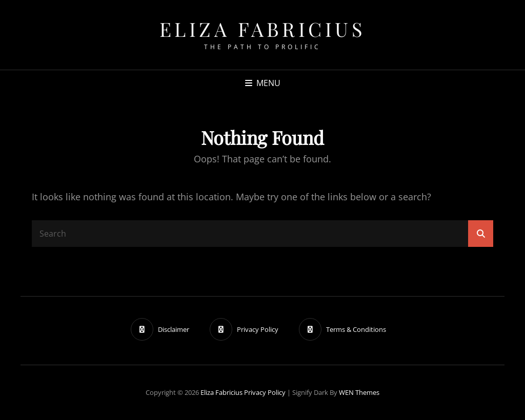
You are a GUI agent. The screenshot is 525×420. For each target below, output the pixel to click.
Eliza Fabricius (263, 29)
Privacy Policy (265, 392)
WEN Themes (359, 392)
